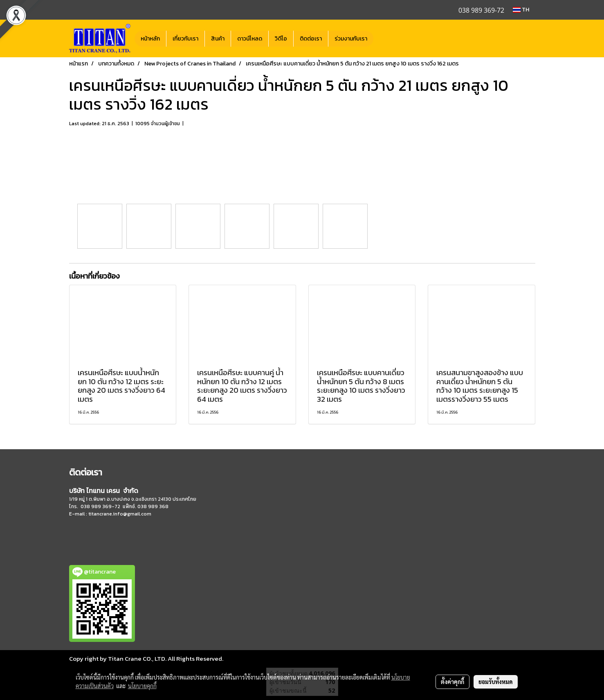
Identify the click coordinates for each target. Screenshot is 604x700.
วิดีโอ (281, 39)
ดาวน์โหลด (250, 39)
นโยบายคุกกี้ (142, 686)
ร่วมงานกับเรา (351, 39)
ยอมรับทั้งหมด (496, 682)
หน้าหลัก (150, 39)
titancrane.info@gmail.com (120, 514)
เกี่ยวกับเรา (185, 39)
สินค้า (218, 39)
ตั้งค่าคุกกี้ (452, 682)
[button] (381, 38)
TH (521, 10)
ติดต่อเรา (311, 39)
